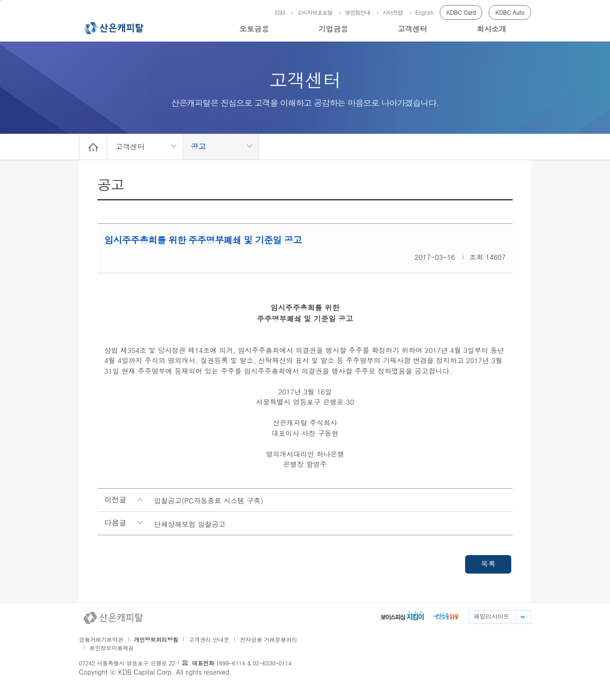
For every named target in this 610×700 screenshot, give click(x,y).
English (425, 12)
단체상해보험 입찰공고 (190, 524)
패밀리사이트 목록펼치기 (522, 617)
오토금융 (254, 29)
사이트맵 (393, 12)
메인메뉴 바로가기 (0, 0)
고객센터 (413, 29)
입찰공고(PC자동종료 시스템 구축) (209, 500)
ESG (280, 12)
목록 (488, 564)
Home (93, 147)
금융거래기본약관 (101, 639)
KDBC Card (461, 12)
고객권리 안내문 (209, 639)
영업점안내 (357, 12)
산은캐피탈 (114, 28)
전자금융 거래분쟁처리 (269, 639)
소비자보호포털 (315, 12)
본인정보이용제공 (112, 648)
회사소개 (491, 29)
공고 (198, 147)
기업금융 (333, 29)
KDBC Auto (510, 12)
